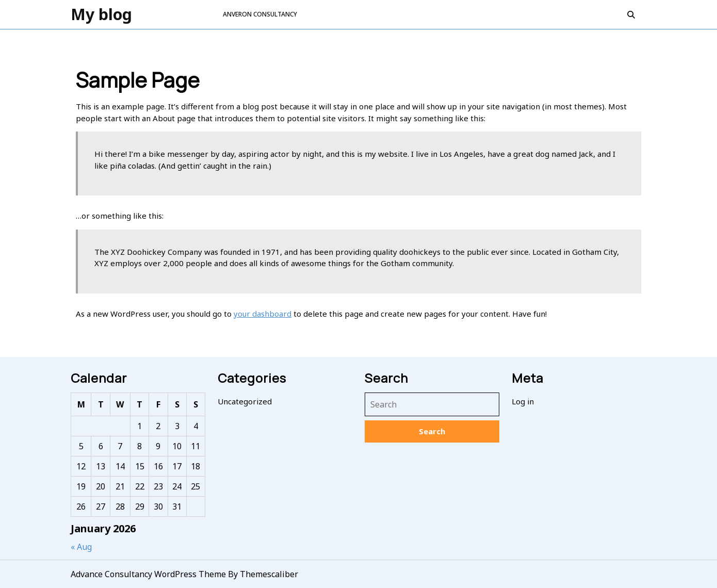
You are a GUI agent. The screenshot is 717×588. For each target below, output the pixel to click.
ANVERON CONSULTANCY (260, 14)
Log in (523, 401)
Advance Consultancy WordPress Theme (148, 574)
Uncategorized (245, 401)
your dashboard (263, 314)
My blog (101, 14)
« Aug (81, 547)
